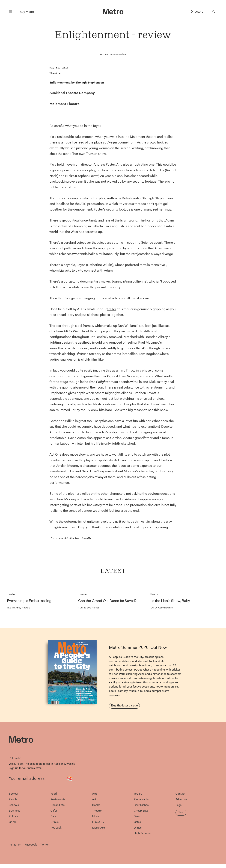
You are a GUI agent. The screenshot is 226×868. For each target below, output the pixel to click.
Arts (95, 794)
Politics (13, 816)
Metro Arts (99, 828)
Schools (14, 805)
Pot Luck (56, 828)
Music (96, 816)
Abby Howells (19, 608)
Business (15, 811)
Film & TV (98, 822)
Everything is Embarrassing (29, 601)
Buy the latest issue (124, 705)
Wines (138, 828)
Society (13, 794)
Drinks (55, 822)
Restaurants (58, 799)
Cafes (54, 811)
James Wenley (117, 54)
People (13, 799)
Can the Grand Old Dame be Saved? (107, 601)
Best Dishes (141, 805)
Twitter (44, 845)
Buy (27, 12)
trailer (112, 309)
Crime (13, 822)
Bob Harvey (89, 608)
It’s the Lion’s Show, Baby (170, 601)
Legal (179, 805)
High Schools (142, 833)
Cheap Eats (58, 805)
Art (94, 799)
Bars (53, 816)
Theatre (55, 73)
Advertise (181, 799)
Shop (181, 812)
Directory (197, 12)
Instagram (15, 845)
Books (96, 805)
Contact (180, 794)
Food (54, 794)
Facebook (31, 845)
